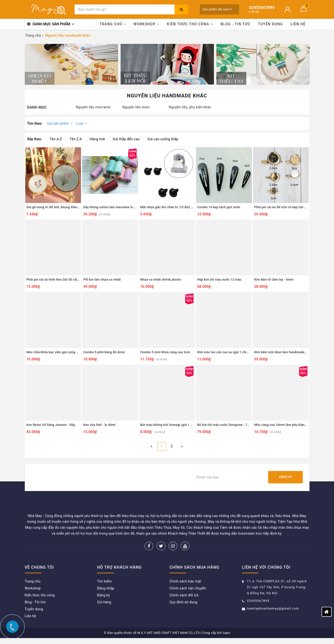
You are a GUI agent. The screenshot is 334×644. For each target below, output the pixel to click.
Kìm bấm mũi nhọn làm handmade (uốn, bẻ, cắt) (289, 352)
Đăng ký (285, 477)
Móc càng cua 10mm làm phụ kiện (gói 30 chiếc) (290, 425)
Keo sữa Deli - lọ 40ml (100, 425)
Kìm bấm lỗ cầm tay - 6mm (274, 279)
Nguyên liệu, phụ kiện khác (190, 107)
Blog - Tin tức (236, 24)
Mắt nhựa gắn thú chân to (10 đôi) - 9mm (170, 207)
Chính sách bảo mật (185, 581)
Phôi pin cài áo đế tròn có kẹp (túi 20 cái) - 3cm (289, 207)
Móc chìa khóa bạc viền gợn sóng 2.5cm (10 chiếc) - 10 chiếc (71, 352)
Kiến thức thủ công (190, 24)
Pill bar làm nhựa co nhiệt (102, 279)
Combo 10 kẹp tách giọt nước (219, 207)
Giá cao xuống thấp (160, 139)
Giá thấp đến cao (124, 139)
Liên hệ (298, 24)
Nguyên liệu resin (136, 107)
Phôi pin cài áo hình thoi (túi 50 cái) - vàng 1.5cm (62, 279)
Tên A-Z (53, 139)
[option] (71, 64)
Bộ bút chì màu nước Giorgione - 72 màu (227, 425)
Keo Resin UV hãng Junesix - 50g (51, 425)
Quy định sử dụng (184, 602)
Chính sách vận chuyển (188, 588)
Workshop (147, 24)
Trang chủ (113, 24)
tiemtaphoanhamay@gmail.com (273, 608)
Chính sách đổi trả (184, 595)
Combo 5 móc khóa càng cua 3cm (165, 352)
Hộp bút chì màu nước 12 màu (219, 279)
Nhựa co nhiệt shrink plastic (161, 279)
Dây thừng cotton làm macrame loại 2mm (114, 207)
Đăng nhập (106, 588)
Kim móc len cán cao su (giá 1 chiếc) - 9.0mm (231, 352)
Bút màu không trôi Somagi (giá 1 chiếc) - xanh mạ (178, 425)
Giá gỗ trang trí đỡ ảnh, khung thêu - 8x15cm (59, 207)
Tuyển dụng (270, 24)
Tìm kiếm (104, 581)
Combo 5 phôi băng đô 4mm (104, 352)
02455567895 (258, 601)
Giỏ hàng (104, 602)
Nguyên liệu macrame (93, 107)
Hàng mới (95, 139)
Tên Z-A (73, 139)
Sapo (226, 633)
